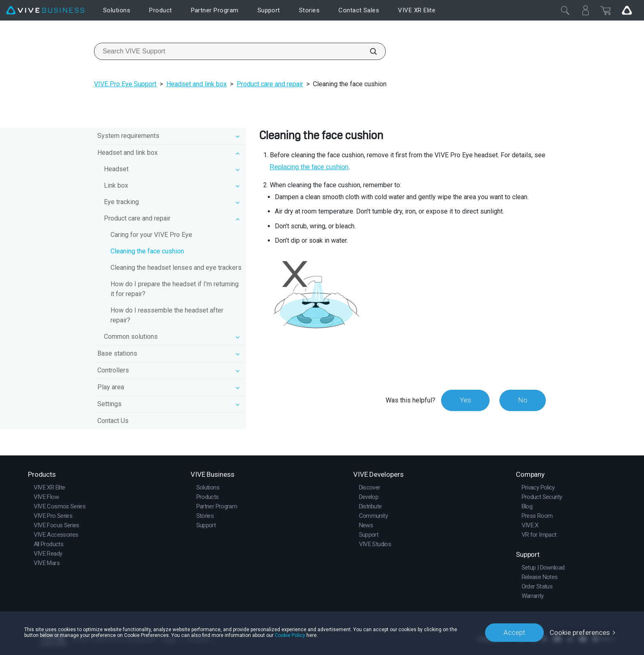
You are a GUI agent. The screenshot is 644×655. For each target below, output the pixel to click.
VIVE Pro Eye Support (125, 84)
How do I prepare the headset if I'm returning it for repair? (175, 289)
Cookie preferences (580, 632)
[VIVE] (45, 10)
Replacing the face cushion (309, 167)
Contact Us (113, 421)
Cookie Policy (290, 635)
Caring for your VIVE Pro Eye (151, 235)
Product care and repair (270, 84)
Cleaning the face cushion (147, 251)
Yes (465, 400)
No (523, 400)
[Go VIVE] (627, 10)
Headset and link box (197, 84)
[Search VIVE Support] (369, 51)
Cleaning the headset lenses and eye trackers (176, 268)
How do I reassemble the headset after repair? (167, 315)
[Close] (565, 10)
